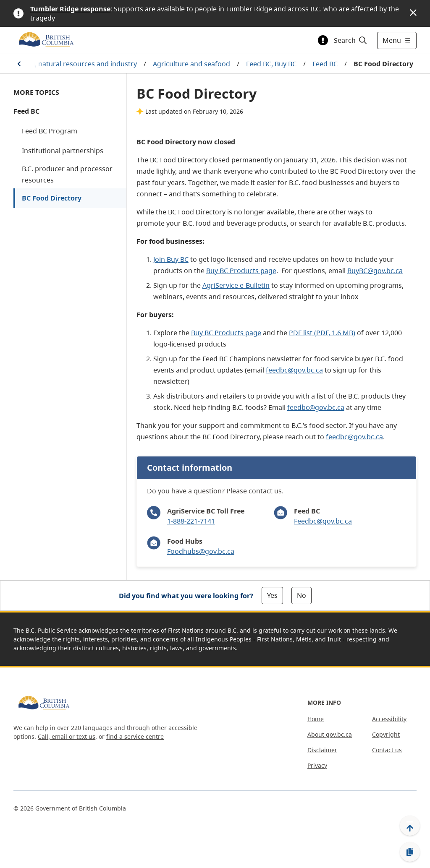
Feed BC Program (50, 131)
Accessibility (389, 719)
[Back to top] (410, 826)
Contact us (387, 750)
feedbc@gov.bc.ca (294, 370)
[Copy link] (410, 852)
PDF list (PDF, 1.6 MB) (322, 333)
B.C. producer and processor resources (67, 174)
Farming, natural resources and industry (73, 64)
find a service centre (135, 736)
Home (316, 719)
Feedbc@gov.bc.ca (323, 521)
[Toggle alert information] (323, 40)
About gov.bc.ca (330, 734)
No (302, 595)
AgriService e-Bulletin (236, 285)
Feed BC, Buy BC (271, 64)
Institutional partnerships (63, 151)
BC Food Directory (52, 198)
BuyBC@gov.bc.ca (375, 271)
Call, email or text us (67, 736)
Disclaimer (322, 750)
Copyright (386, 734)
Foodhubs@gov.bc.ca (201, 551)
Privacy (317, 765)
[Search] (351, 40)
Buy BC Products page (241, 271)
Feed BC (325, 64)
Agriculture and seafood (191, 64)
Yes (272, 595)
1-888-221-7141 (191, 521)
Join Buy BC (171, 259)
